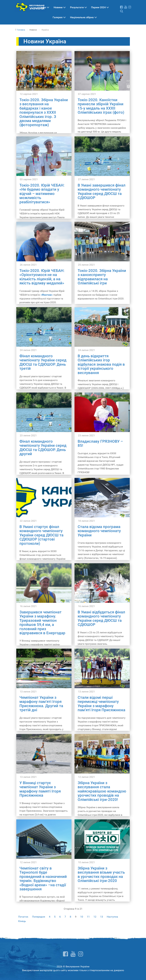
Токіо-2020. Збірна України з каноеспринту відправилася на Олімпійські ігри (102, 277)
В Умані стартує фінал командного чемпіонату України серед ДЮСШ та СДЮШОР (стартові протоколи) (41, 535)
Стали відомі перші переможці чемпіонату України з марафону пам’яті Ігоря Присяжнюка (101, 704)
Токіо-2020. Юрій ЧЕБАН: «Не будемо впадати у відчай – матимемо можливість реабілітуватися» (42, 194)
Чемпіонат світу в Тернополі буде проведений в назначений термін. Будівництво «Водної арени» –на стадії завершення (43, 879)
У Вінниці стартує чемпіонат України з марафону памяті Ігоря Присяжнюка (40, 789)
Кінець (22, 921)
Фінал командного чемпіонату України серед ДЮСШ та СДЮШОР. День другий (43, 448)
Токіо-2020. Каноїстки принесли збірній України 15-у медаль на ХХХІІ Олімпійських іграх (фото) (101, 106)
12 (95, 917)
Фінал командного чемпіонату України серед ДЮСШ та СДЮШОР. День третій (43, 362)
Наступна (112, 917)
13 (102, 917)
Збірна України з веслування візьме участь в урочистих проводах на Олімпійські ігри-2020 (101, 874)
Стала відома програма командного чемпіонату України (99, 531)
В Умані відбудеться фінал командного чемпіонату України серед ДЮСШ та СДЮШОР (101, 618)
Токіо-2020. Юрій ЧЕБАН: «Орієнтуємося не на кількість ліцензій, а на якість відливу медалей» (42, 277)
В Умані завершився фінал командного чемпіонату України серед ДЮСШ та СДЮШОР (102, 192)
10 (82, 917)
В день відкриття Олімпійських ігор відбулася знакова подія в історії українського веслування (101, 364)
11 (88, 917)
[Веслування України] (31, 7)
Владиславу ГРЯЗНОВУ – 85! (100, 443)
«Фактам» (47, 295)
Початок (23, 917)
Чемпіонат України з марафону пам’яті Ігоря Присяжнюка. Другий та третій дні (41, 704)
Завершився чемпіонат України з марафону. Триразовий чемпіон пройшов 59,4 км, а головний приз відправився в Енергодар (42, 623)
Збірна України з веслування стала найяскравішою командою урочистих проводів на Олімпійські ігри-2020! (102, 791)
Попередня (39, 917)
